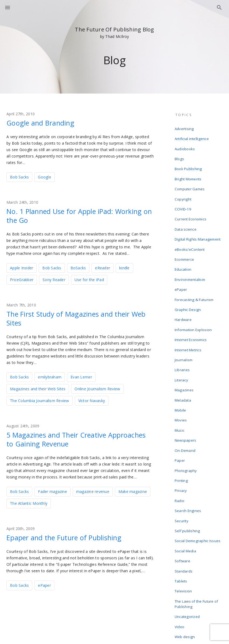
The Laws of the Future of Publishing (197, 535)
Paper (181, 412)
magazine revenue (93, 490)
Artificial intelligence (192, 137)
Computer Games (190, 180)
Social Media (186, 489)
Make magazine (133, 490)
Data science (186, 214)
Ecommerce (185, 240)
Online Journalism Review (97, 387)
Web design (186, 563)
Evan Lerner (81, 376)
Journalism (184, 326)
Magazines (185, 352)
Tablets (182, 515)
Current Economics (191, 205)
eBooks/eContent (190, 231)
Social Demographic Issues (198, 481)
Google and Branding (45, 123)
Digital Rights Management (198, 223)
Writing (181, 581)
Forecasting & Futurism (195, 274)
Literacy (182, 343)
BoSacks (78, 267)
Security (182, 463)
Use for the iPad (89, 279)
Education (184, 248)
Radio (180, 446)
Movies (182, 377)
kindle (124, 267)
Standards (184, 506)
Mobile (181, 369)
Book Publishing (189, 162)
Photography (186, 420)
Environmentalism (191, 257)
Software (183, 498)
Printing (182, 429)
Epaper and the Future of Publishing (71, 535)
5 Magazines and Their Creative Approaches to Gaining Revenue (64, 438)
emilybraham (50, 376)
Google (45, 177)
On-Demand (186, 403)
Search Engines (189, 455)
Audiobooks (186, 145)
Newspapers (186, 395)
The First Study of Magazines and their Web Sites (76, 317)
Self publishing (188, 472)
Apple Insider (22, 267)
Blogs (180, 154)
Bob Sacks (19, 177)
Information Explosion (194, 300)
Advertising (185, 128)
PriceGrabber (22, 279)
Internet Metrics (189, 317)
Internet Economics (192, 309)
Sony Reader (54, 279)
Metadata (184, 360)
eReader (103, 267)
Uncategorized (188, 546)
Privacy (182, 438)
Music (180, 386)
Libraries (183, 334)
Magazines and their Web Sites (38, 387)
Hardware (184, 291)
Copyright (184, 188)
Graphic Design (189, 283)
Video (180, 555)
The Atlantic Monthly (29, 501)
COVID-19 (183, 197)
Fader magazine (52, 490)
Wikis (180, 572)
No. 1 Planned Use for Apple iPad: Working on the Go (67, 215)
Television (184, 524)
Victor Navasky (92, 399)
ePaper (44, 583)
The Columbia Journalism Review (40, 399)
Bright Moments (189, 171)
